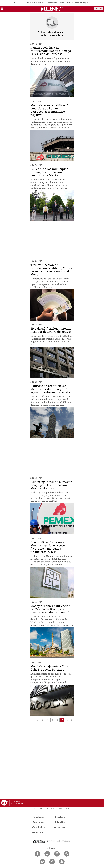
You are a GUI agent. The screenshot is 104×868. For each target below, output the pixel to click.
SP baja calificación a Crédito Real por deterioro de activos (51, 330)
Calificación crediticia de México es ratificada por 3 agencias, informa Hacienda (50, 389)
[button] (2, 9)
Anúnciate (38, 832)
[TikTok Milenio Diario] (52, 862)
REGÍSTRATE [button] (98, 9)
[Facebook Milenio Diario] (37, 854)
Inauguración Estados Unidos (48, 3)
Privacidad (60, 822)
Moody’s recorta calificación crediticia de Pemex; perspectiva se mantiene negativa (50, 110)
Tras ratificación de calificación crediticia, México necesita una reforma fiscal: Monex (52, 270)
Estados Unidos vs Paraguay (78, 3)
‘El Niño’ (63, 3)
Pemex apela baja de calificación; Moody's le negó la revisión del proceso (51, 51)
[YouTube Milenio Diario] (42, 862)
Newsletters (39, 817)
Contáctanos (39, 822)
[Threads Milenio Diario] (67, 854)
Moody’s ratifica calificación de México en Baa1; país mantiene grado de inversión (51, 609)
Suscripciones (40, 827)
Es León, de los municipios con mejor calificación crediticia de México (49, 172)
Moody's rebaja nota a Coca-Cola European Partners (50, 668)
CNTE (33, 3)
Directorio (60, 817)
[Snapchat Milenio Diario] (62, 862)
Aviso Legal (61, 827)
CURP (27, 3)
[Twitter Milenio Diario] (47, 854)
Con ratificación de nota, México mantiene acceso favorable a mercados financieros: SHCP (48, 547)
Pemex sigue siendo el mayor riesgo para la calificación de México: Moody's (51, 485)
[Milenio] (52, 9)
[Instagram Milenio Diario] (57, 854)
